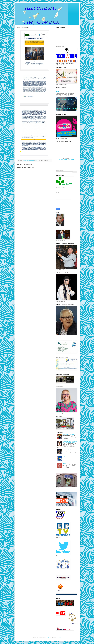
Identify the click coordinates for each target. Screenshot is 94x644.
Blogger (59, 638)
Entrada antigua (48, 200)
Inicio (35, 200)
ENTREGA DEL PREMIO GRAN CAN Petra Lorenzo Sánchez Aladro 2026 (70, 442)
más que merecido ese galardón (68, 435)
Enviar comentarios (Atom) (28, 202)
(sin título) (64, 457)
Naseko (48, 638)
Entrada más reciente (22, 200)
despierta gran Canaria (67, 450)
